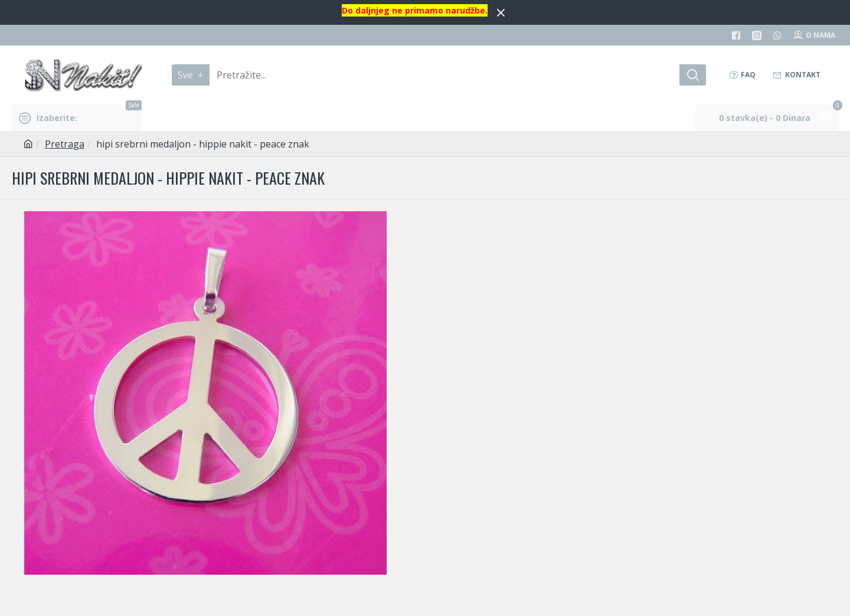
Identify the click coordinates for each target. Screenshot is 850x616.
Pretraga (65, 144)
